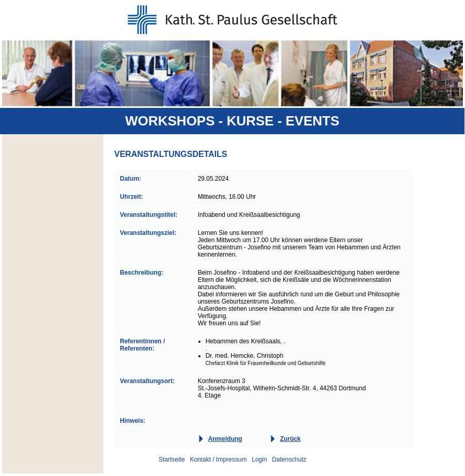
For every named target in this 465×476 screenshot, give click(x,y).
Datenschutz (289, 459)
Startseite (172, 459)
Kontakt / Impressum (218, 459)
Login (259, 459)
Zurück (290, 439)
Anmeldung (225, 439)
